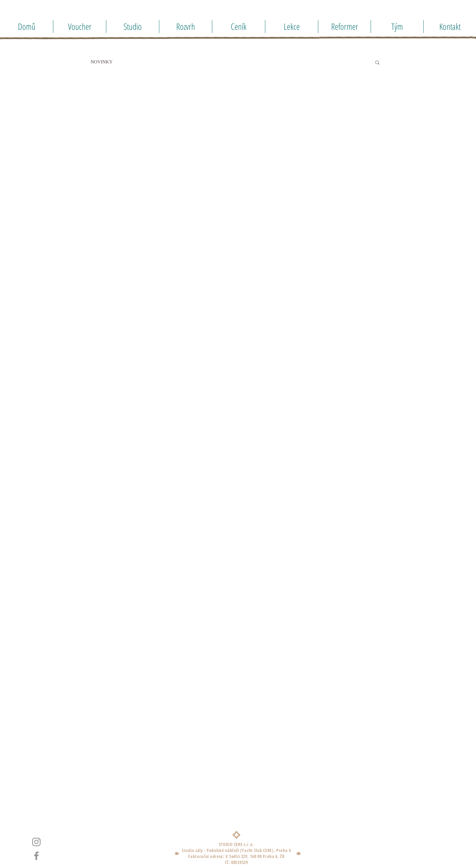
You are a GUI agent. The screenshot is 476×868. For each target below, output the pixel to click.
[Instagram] (36, 842)
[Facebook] (36, 856)
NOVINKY (102, 62)
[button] (377, 63)
